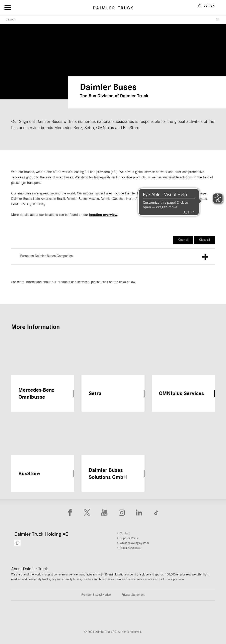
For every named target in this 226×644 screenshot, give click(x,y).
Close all (204, 240)
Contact (125, 533)
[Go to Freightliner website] (26, 615)
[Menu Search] (106, 20)
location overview (103, 215)
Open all (183, 240)
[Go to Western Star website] (96, 615)
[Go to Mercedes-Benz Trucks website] (130, 615)
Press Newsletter (131, 548)
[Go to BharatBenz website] (165, 615)
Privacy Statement (133, 595)
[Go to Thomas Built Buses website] (61, 615)
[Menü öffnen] (9, 8)
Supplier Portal (129, 538)
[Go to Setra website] (200, 615)
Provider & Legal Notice (96, 595)
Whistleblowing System (134, 543)
